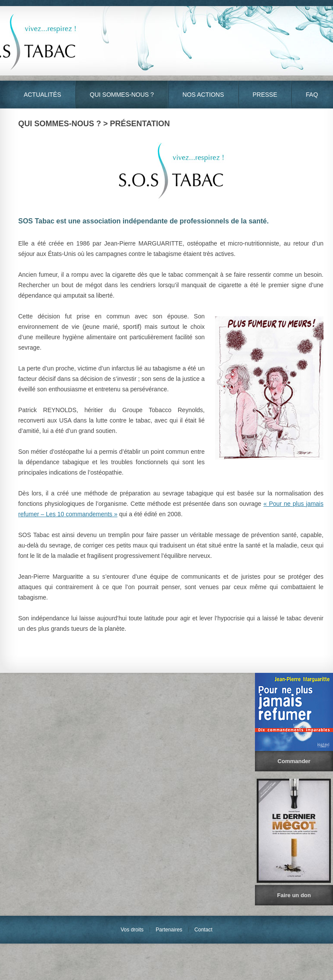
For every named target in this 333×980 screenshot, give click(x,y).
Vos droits (132, 930)
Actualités (42, 95)
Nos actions (203, 95)
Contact (203, 930)
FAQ (312, 95)
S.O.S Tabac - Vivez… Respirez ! (166, 41)
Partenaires (169, 930)
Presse (265, 95)
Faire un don (294, 895)
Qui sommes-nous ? (122, 95)
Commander (294, 761)
